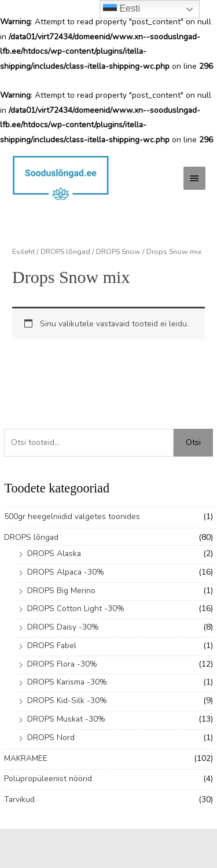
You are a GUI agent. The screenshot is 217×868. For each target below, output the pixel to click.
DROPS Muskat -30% (66, 719)
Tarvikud (19, 799)
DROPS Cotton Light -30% (76, 608)
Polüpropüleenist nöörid (48, 779)
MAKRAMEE (26, 758)
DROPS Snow (118, 251)
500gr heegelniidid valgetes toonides (72, 516)
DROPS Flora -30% (62, 664)
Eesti (122, 9)
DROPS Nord (51, 738)
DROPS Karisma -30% (67, 682)
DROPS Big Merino (61, 591)
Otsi (193, 442)
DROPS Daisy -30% (63, 627)
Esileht (23, 251)
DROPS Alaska (54, 553)
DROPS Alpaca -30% (66, 572)
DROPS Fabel (52, 646)
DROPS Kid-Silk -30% (67, 700)
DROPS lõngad (31, 537)
